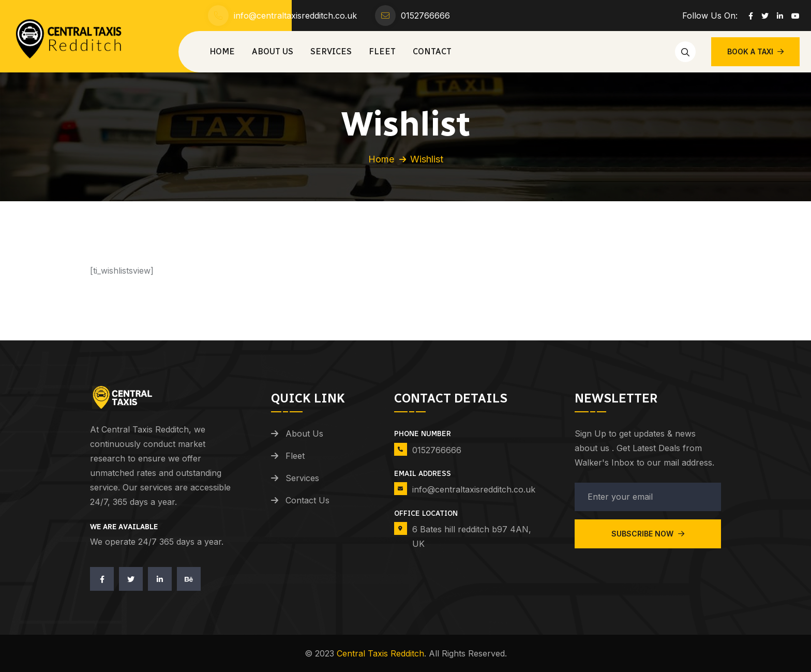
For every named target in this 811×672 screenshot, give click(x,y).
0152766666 (425, 16)
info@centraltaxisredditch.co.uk (295, 16)
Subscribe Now (648, 534)
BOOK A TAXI (755, 51)
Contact (432, 51)
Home (222, 51)
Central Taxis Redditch (380, 653)
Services (331, 51)
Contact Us (307, 500)
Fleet (382, 51)
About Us (273, 51)
